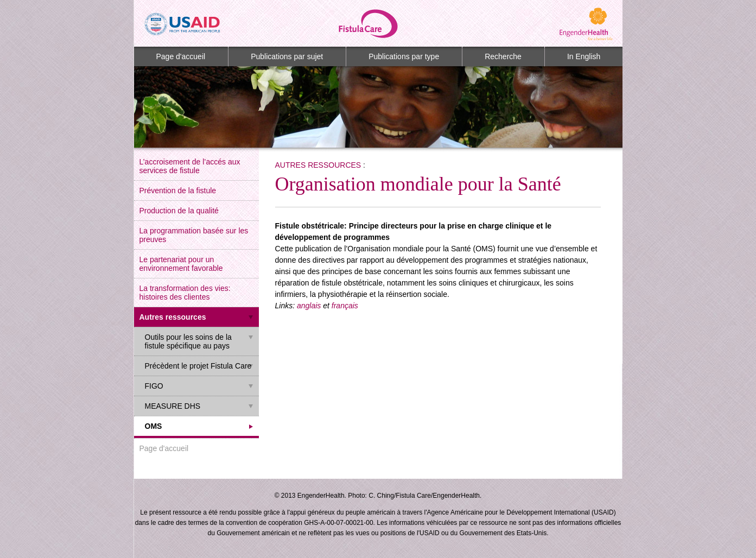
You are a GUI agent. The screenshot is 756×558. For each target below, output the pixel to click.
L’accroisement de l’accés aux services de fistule (190, 166)
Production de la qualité (179, 211)
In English (584, 56)
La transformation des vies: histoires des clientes (185, 293)
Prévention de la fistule (178, 191)
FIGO (154, 386)
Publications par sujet (287, 56)
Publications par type (404, 56)
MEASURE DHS (173, 406)
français (345, 306)
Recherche (503, 56)
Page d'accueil (181, 56)
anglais (309, 306)
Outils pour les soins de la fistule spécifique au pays (188, 341)
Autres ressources (173, 317)
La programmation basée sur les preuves (194, 235)
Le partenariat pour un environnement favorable (181, 264)
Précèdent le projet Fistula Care (198, 366)
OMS (154, 426)
